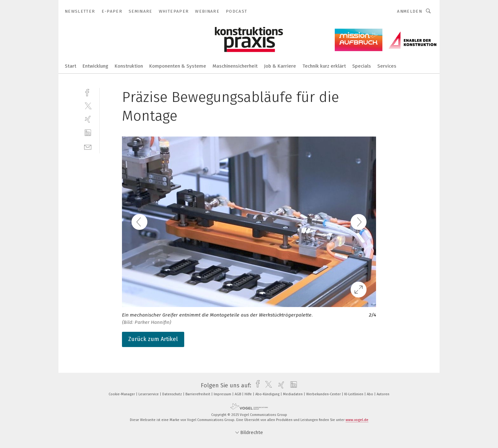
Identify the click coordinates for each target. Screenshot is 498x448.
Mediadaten (293, 394)
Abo (370, 394)
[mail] (88, 147)
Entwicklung (95, 66)
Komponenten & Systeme (178, 66)
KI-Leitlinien (354, 394)
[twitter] (88, 106)
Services (387, 66)
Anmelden (410, 11)
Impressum (223, 394)
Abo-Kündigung (268, 394)
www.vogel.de (357, 420)
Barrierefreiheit (198, 394)
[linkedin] (88, 133)
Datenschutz (173, 394)
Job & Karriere (280, 66)
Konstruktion (129, 66)
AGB (238, 394)
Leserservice (149, 394)
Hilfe (249, 394)
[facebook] (88, 92)
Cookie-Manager (122, 394)
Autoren (383, 394)
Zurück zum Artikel (153, 339)
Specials (362, 66)
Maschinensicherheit (235, 66)
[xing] (88, 119)
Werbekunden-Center (324, 394)
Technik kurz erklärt (324, 66)
